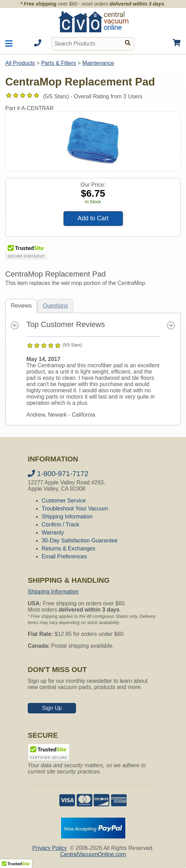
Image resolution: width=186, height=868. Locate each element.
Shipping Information (67, 517)
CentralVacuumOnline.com (93, 854)
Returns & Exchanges (69, 548)
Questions (55, 306)
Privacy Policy (50, 848)
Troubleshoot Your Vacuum (75, 509)
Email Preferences (64, 556)
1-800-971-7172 (58, 473)
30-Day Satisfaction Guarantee (80, 541)
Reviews (21, 306)
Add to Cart (93, 218)
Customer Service (64, 501)
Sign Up (52, 708)
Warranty (53, 533)
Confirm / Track (60, 525)
